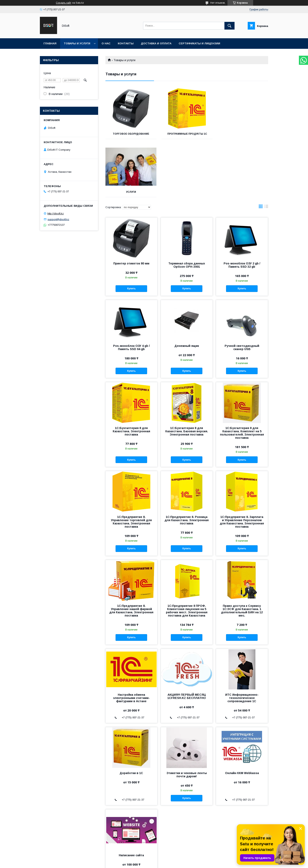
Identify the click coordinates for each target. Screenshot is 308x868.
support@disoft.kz (58, 219)
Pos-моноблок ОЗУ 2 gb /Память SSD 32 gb (242, 207)
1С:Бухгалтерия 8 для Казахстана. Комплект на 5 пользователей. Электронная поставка (242, 375)
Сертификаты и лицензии (199, 43)
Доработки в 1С (131, 715)
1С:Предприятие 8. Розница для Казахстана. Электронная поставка (187, 462)
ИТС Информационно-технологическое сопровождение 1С (242, 640)
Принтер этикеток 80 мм (131, 205)
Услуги (243, 134)
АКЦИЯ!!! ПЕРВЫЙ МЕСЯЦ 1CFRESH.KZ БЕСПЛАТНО (187, 638)
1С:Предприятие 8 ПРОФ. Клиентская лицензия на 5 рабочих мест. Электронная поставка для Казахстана (187, 553)
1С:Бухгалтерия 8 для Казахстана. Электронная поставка (131, 373)
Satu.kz (172, 859)
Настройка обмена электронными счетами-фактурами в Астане (131, 640)
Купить (131, 230)
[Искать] (229, 26)
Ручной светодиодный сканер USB (242, 289)
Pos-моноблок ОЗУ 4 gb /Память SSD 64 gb (131, 289)
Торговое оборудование (131, 134)
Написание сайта (131, 797)
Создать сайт (64, 3)
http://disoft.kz (56, 214)
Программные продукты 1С (187, 134)
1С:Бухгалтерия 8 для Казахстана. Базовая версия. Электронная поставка (187, 373)
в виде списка (266, 149)
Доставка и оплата (156, 43)
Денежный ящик (187, 288)
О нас (106, 43)
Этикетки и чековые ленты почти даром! (187, 717)
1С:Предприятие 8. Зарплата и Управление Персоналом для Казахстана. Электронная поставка (242, 464)
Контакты (126, 43)
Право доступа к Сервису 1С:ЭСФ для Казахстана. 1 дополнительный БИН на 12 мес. (242, 553)
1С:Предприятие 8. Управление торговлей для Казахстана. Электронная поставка (131, 464)
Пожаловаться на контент (158, 863)
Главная (50, 43)
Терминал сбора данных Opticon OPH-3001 (187, 207)
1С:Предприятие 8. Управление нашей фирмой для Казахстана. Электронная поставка (131, 553)
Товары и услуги (77, 43)
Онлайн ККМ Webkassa (242, 715)
